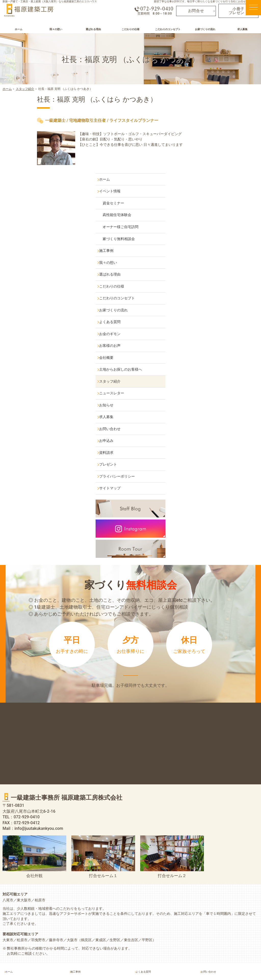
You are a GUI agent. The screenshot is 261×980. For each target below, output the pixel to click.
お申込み (208, 362)
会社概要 (208, 279)
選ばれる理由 (211, 195)
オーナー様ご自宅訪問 (224, 148)
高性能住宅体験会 (220, 136)
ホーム (206, 100)
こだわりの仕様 (213, 207)
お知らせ (208, 326)
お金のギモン (211, 255)
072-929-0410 (153, 11)
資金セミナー (216, 124)
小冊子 (238, 12)
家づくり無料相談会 (222, 160)
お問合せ (196, 12)
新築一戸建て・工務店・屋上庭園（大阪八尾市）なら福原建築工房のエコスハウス (50, 1)
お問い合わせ (211, 350)
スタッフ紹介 (211, 302)
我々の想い (210, 184)
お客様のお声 (211, 267)
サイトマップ (211, 409)
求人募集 (208, 338)
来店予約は (130, 603)
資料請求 (208, 374)
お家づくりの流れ (215, 231)
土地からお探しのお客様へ (222, 290)
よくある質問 (211, 243)
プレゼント (210, 385)
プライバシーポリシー (218, 397)
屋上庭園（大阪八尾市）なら (147, 965)
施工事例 (208, 172)
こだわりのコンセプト (218, 219)
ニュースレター (213, 314)
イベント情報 (211, 112)
